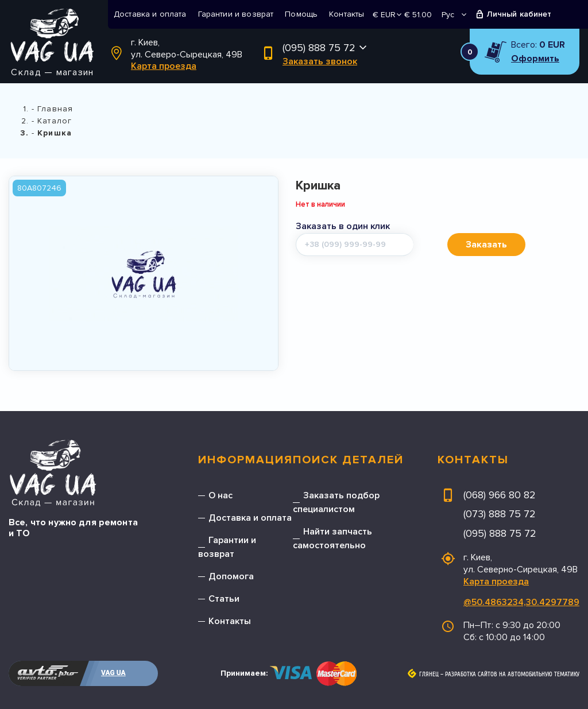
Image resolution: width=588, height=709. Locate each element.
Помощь (301, 14)
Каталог (55, 121)
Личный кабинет (519, 14)
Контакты (347, 14)
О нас (220, 495)
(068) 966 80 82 (500, 495)
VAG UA (113, 673)
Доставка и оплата (150, 14)
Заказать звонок (320, 61)
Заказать (486, 245)
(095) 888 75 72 (319, 48)
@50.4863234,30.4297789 (521, 602)
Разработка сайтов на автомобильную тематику (512, 675)
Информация (245, 460)
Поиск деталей (348, 460)
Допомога (231, 576)
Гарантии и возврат (236, 14)
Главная (55, 109)
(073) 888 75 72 (500, 514)
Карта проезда (164, 66)
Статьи (224, 599)
